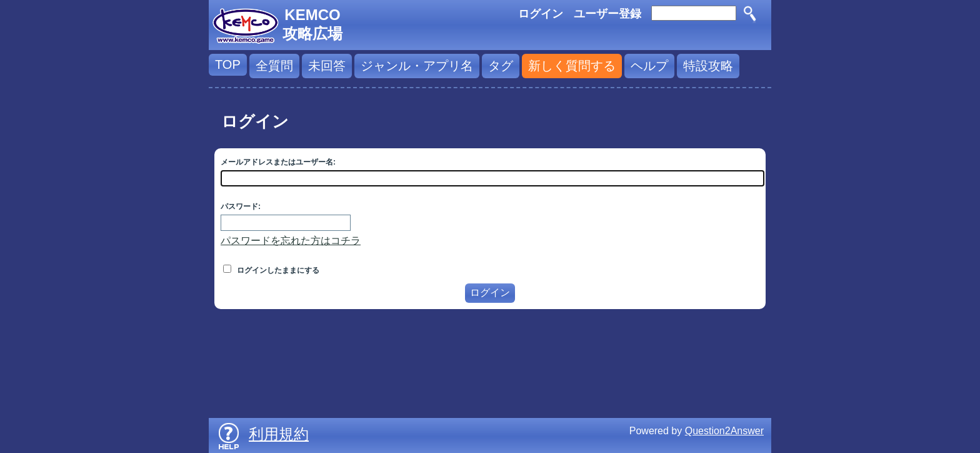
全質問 (274, 66)
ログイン (541, 14)
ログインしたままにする (271, 270)
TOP (228, 64)
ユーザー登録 (607, 14)
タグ (501, 66)
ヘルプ (649, 66)
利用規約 (279, 434)
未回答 (327, 66)
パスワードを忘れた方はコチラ (291, 241)
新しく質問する (572, 66)
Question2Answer (724, 431)
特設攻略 (708, 66)
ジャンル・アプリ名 (417, 66)
